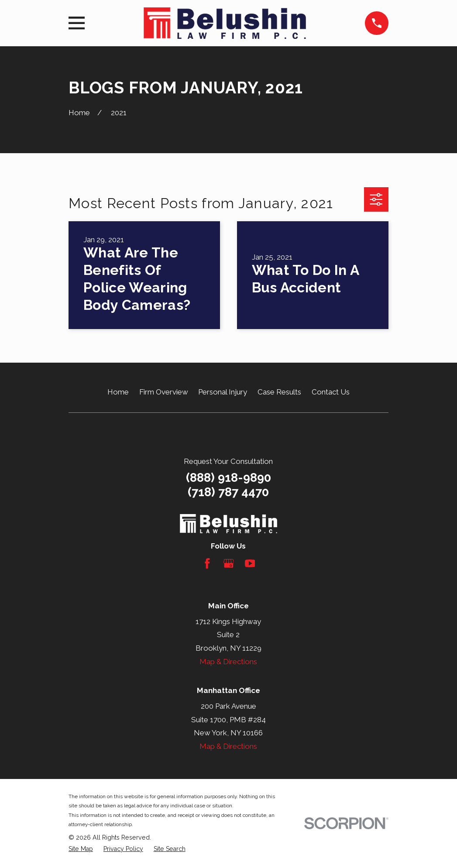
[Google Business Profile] (229, 563)
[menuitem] (81, 849)
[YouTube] (250, 563)
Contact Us (331, 392)
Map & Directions (228, 662)
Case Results (279, 392)
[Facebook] (207, 563)
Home (118, 392)
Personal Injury (223, 392)
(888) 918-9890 (228, 477)
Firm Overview (164, 392)
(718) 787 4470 (228, 492)
